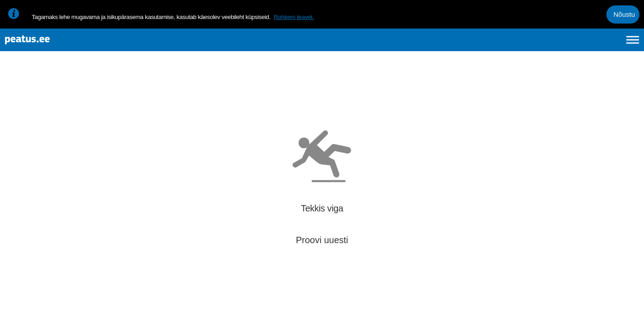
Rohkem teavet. (294, 17)
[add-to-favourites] (202, 97)
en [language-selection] (561, 44)
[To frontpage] (52, 45)
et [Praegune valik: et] (536, 44)
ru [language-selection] (608, 44)
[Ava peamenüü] (633, 44)
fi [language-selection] (584, 44)
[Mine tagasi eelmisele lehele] (14, 89)
